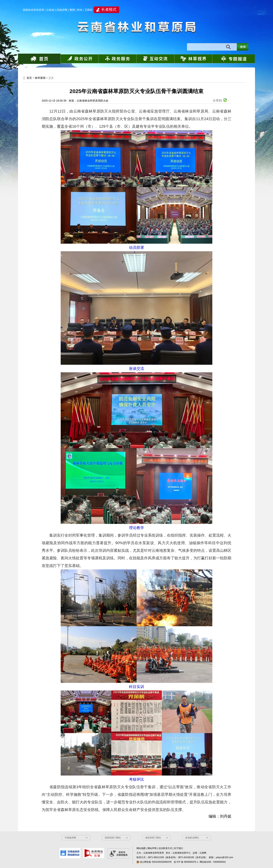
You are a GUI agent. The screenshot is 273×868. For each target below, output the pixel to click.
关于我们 (178, 848)
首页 (29, 78)
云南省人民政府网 (57, 10)
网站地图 (141, 848)
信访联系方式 (165, 848)
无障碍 (89, 10)
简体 (80, 10)
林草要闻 (40, 78)
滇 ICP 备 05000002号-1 (186, 862)
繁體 (72, 10)
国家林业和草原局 (33, 10)
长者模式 (109, 9)
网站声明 (152, 848)
